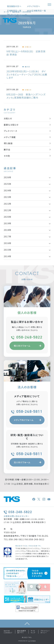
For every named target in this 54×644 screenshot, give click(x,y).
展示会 (27, 67)
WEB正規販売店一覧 (37, 11)
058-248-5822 (27, 337)
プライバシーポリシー (45, 632)
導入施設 (8, 143)
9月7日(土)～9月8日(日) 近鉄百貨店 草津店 (26, 53)
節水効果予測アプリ (22, 632)
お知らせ (28, 47)
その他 (7, 156)
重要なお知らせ (11, 125)
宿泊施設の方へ (14, 6)
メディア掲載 (10, 137)
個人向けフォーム (28, 346)
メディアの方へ (34, 6)
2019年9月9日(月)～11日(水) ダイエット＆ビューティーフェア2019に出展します (27, 74)
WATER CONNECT (8, 632)
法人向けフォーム (28, 462)
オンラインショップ (19, 15)
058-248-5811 (27, 411)
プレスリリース (11, 131)
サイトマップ (33, 632)
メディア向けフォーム (28, 420)
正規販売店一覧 (14, 11)
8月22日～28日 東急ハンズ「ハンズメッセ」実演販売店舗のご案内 (26, 96)
